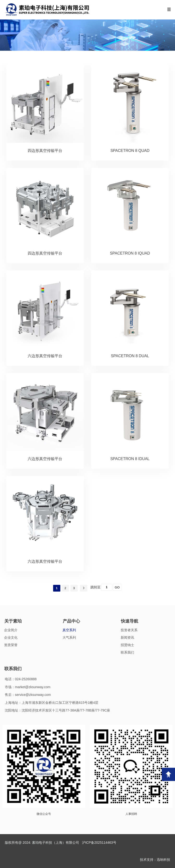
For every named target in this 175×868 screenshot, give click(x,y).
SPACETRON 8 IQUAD (130, 253)
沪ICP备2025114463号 (99, 843)
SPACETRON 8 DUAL (130, 356)
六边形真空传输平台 (45, 356)
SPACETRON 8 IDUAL (130, 459)
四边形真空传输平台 (45, 151)
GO (117, 587)
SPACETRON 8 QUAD (130, 151)
